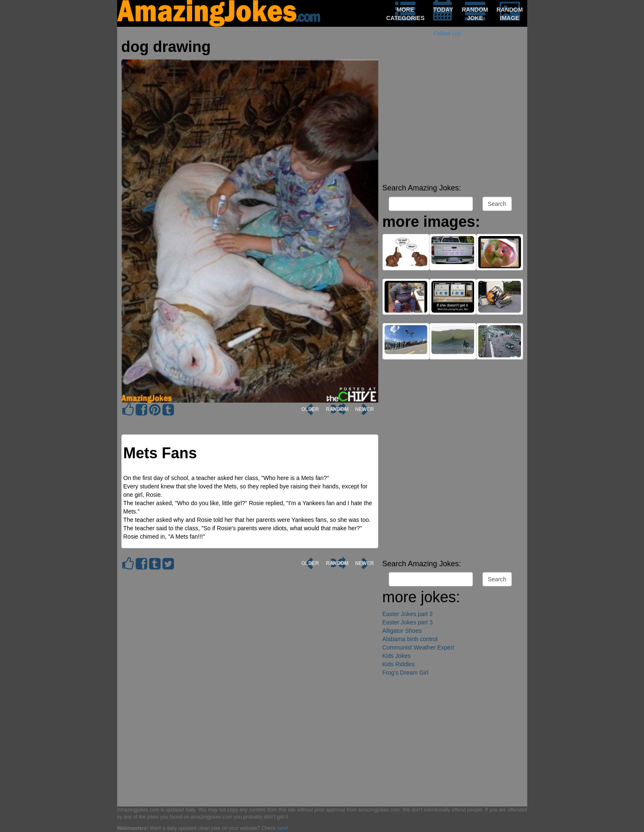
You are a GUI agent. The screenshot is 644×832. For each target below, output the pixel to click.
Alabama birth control (410, 639)
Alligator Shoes (402, 631)
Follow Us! (448, 33)
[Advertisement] (453, 121)
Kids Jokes (397, 656)
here (282, 828)
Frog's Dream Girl (405, 673)
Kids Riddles (399, 664)
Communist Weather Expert (418, 647)
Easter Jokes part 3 (408, 622)
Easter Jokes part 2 (408, 614)
